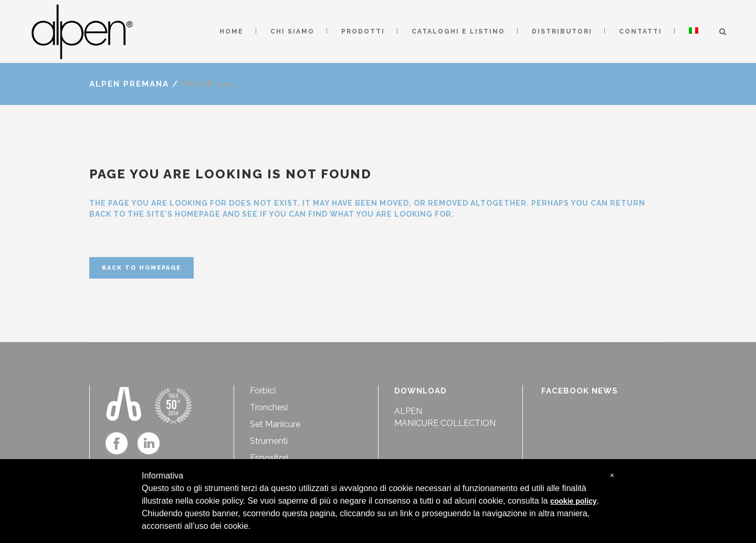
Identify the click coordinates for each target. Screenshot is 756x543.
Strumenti (269, 441)
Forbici (263, 391)
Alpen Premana (129, 84)
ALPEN (408, 411)
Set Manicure (275, 424)
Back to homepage (141, 268)
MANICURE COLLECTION (445, 423)
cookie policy (574, 501)
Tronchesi (269, 407)
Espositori (269, 458)
